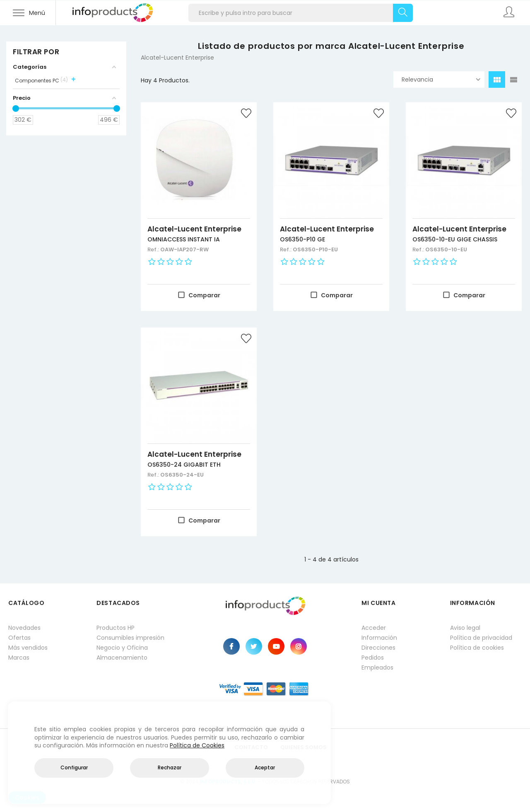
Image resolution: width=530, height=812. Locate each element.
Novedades (24, 628)
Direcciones (378, 648)
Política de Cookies (197, 745)
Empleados (377, 667)
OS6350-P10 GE (302, 239)
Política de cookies (477, 648)
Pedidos (373, 658)
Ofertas (19, 638)
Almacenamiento (122, 658)
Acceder (374, 628)
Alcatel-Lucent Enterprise (194, 229)
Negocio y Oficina (122, 648)
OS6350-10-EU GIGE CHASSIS (455, 239)
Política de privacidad (481, 638)
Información (379, 638)
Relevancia (441, 80)
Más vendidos (28, 648)
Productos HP (116, 628)
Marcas (19, 658)
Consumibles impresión (130, 638)
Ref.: (154, 249)
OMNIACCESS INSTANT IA (184, 239)
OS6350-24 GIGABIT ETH (184, 465)
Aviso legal (465, 628)
